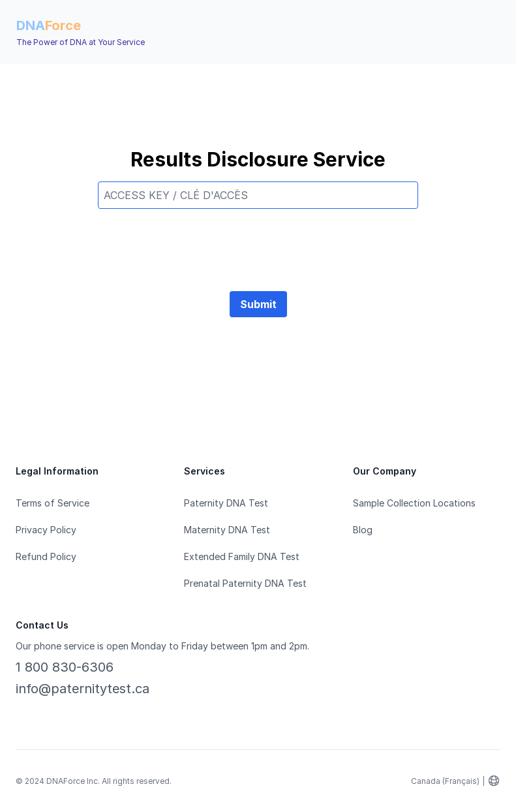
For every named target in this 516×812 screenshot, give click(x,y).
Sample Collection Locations (414, 503)
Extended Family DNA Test (242, 556)
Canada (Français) (445, 781)
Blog (363, 530)
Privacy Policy (46, 530)
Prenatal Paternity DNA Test (245, 583)
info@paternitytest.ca (83, 689)
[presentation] (258, 245)
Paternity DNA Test (226, 503)
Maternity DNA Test (227, 530)
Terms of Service (53, 503)
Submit (258, 304)
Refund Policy (46, 556)
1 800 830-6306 (65, 667)
